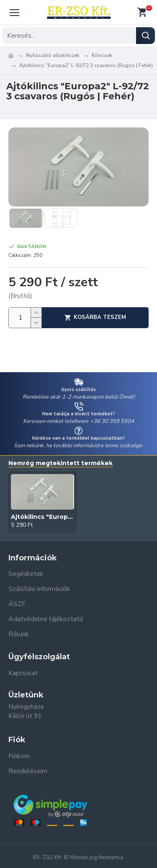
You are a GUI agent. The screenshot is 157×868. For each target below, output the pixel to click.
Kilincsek (102, 55)
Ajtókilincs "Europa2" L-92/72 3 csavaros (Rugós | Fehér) (42, 517)
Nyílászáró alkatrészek (53, 55)
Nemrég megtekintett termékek (60, 463)
